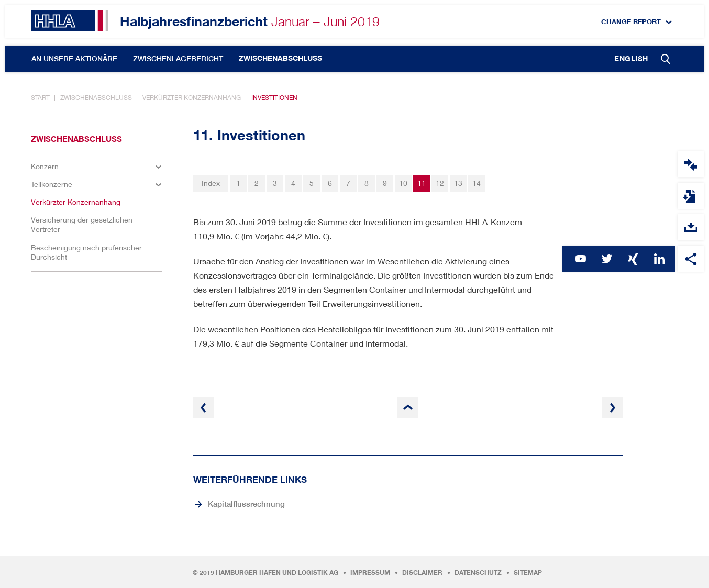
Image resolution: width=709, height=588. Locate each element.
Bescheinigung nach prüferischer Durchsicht (86, 252)
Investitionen (274, 98)
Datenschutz (478, 573)
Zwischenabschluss (280, 58)
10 (403, 183)
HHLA (70, 21)
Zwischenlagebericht (178, 59)
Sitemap (528, 573)
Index (211, 183)
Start (40, 98)
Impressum (370, 573)
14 (477, 183)
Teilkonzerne (52, 184)
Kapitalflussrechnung (246, 504)
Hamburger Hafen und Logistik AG (277, 573)
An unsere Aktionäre (74, 59)
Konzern (45, 166)
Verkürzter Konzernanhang (192, 98)
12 (440, 183)
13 (458, 183)
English (631, 59)
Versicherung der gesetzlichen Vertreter (82, 224)
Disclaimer (422, 573)
